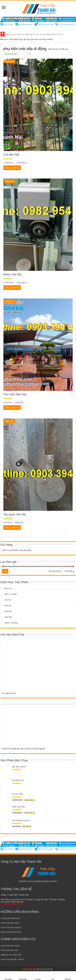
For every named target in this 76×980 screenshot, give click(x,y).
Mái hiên (8, 611)
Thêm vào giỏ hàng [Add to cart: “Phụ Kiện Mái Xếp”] (12, 408)
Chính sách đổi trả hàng (11, 932)
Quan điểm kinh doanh (10, 946)
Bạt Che (8, 588)
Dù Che (8, 600)
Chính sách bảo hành (10, 923)
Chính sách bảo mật (9, 950)
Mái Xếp (8, 617)
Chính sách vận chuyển (11, 927)
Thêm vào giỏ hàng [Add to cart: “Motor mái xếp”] (12, 288)
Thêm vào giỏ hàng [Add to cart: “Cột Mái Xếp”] (12, 168)
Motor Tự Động (11, 623)
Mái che (8, 606)
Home (5, 39)
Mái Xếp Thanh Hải (45, 969)
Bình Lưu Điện (11, 594)
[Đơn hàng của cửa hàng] (17, 54)
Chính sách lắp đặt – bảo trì (12, 959)
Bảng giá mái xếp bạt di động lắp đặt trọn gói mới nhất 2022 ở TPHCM (34, 34)
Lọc (5, 571)
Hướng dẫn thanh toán (10, 918)
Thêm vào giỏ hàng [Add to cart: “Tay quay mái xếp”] (12, 528)
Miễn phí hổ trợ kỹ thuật (11, 955)
